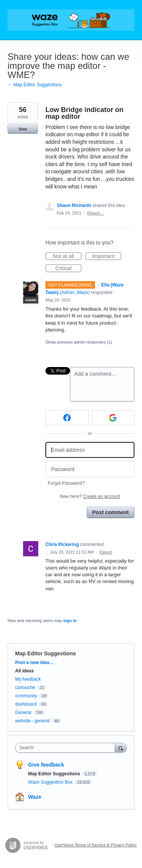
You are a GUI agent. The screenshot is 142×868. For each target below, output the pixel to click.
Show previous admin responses (79, 342)
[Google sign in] (113, 418)
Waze (35, 797)
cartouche (25, 688)
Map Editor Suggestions (45, 653)
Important (107, 257)
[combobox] (67, 748)
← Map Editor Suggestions (35, 85)
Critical (68, 269)
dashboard (26, 704)
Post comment (111, 512)
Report (106, 552)
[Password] (90, 469)
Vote (23, 129)
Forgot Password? (66, 483)
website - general (32, 721)
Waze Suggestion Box (51, 782)
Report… (95, 213)
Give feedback (46, 765)
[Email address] (90, 450)
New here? (90, 496)
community (26, 696)
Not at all (67, 257)
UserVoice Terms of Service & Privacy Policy (96, 845)
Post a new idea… (34, 663)
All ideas (24, 671)
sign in (70, 621)
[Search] (121, 747)
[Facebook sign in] (67, 418)
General (23, 712)
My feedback (28, 679)
